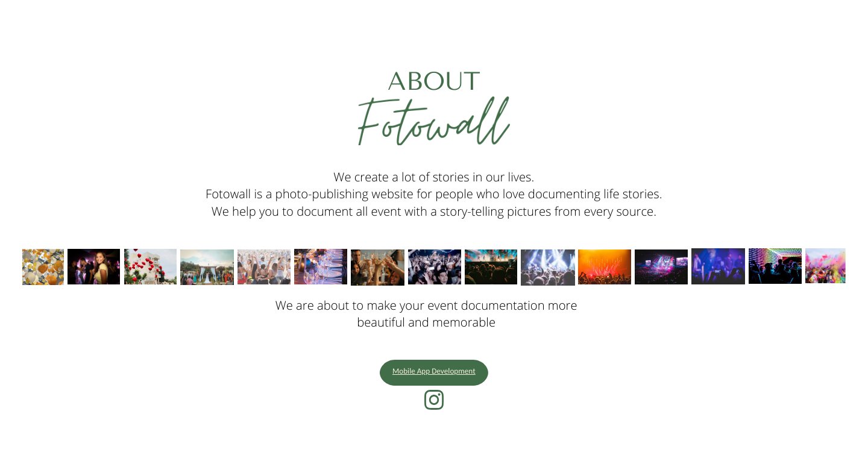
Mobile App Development (434, 372)
